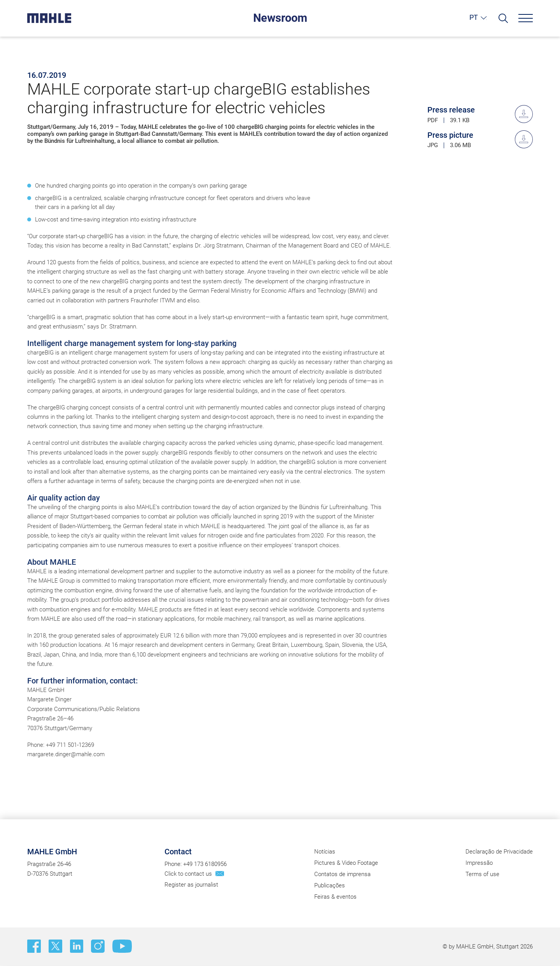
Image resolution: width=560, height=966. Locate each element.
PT (474, 17)
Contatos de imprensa (342, 874)
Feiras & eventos (335, 897)
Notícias (325, 852)
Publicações (330, 885)
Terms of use (482, 874)
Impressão (479, 863)
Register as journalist (191, 885)
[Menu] (526, 18)
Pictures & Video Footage (346, 863)
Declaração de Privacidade (499, 852)
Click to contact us (188, 874)
